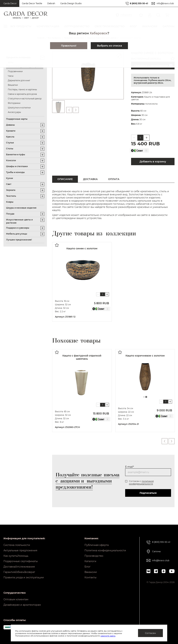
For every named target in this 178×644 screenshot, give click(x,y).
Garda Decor (10, 3)
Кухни (9, 178)
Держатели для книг (19, 80)
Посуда (10, 214)
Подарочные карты (17, 119)
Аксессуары (14, 112)
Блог (88, 567)
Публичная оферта (97, 545)
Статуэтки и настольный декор (25, 99)
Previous (165, 441)
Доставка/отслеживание (19, 567)
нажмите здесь (108, 636)
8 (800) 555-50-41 (139, 3)
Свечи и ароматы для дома (22, 94)
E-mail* (130, 467)
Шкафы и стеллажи (17, 166)
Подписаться (148, 493)
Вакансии (91, 572)
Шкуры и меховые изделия (21, 208)
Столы (10, 149)
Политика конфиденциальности (105, 550)
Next (172, 441)
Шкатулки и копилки (19, 108)
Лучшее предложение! (19, 240)
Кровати (11, 131)
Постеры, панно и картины (22, 89)
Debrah (51, 3)
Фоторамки (14, 103)
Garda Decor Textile (32, 3)
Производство (94, 556)
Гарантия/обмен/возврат (19, 572)
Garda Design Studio (71, 3)
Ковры (10, 202)
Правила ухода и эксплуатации (24, 577)
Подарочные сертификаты (21, 561)
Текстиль (11, 196)
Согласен (150, 633)
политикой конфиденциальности (141, 482)
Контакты (90, 577)
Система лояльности (17, 545)
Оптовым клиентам (16, 599)
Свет (9, 184)
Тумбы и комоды (15, 172)
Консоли (11, 160)
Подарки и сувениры (18, 228)
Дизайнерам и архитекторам (22, 605)
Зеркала (11, 190)
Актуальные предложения (20, 550)
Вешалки (13, 85)
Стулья (10, 143)
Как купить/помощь (16, 556)
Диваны (10, 125)
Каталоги (90, 561)
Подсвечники (15, 71)
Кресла (10, 137)
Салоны (156, 551)
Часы (11, 76)
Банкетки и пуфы (16, 154)
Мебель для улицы (17, 234)
